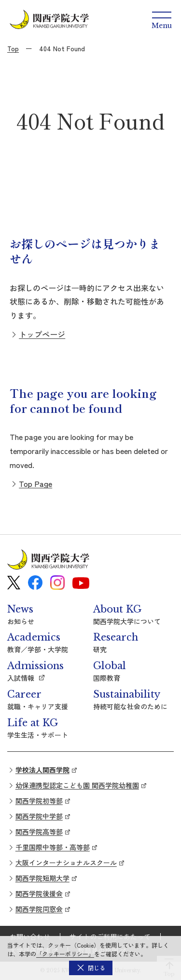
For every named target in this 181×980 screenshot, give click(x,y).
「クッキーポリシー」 (65, 954)
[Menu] (162, 19)
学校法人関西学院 (42, 770)
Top (13, 48)
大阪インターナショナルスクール (66, 863)
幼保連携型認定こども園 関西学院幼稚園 (77, 785)
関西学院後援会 (39, 893)
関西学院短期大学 (42, 878)
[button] (91, 968)
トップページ (42, 334)
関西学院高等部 (39, 832)
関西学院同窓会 (39, 909)
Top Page (35, 483)
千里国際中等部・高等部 (53, 847)
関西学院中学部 (39, 816)
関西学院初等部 (39, 801)
